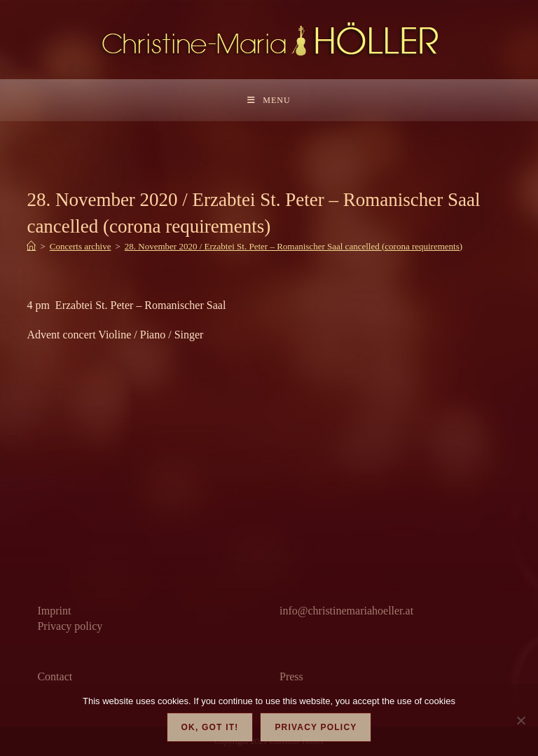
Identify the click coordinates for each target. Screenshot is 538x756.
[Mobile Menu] (269, 100)
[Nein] (520, 720)
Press (291, 676)
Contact (55, 676)
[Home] (31, 246)
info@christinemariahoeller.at (346, 611)
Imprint (54, 611)
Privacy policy (70, 626)
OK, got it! (210, 727)
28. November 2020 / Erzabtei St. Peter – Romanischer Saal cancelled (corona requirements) (294, 246)
